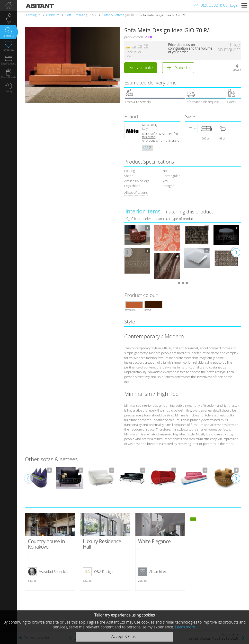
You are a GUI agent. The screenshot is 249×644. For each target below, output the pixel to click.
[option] (137, 249)
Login (234, 5)
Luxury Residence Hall (105, 552)
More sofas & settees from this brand (161, 135)
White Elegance (160, 552)
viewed (237, 70)
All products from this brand (161, 141)
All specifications (136, 193)
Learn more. (186, 627)
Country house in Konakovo (50, 552)
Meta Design (151, 125)
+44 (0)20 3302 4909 (210, 5)
